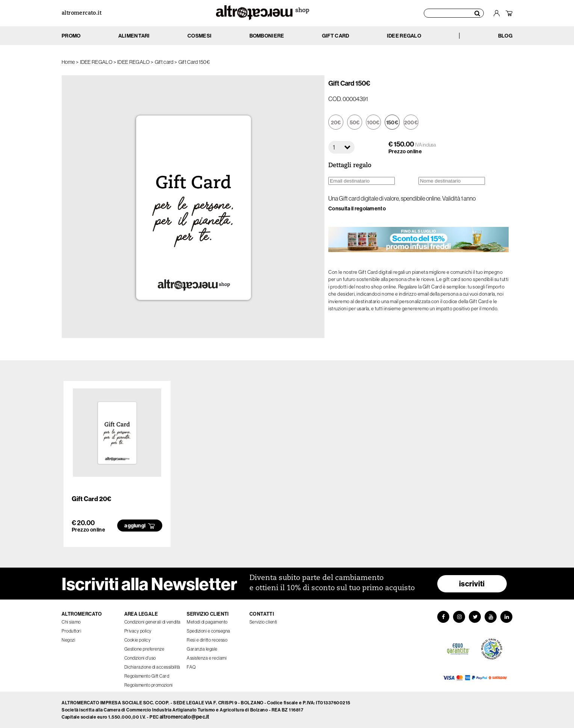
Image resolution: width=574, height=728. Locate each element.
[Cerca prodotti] (454, 13)
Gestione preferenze (144, 649)
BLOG (505, 36)
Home (68, 62)
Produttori (71, 631)
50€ (355, 122)
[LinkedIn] (506, 617)
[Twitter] (475, 617)
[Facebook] (443, 617)
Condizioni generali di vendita (153, 622)
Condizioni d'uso (140, 658)
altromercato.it (82, 13)
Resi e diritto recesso (207, 640)
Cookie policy (138, 640)
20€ (336, 122)
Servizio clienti (263, 622)
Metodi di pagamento (207, 622)
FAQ (191, 667)
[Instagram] (459, 617)
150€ (392, 122)
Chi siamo (71, 622)
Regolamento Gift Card (147, 676)
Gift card (164, 62)
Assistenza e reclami (207, 658)
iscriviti (472, 584)
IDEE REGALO (96, 62)
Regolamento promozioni (149, 685)
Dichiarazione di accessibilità (152, 667)
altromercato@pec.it (185, 717)
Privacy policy (138, 631)
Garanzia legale (202, 649)
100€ (373, 122)
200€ (411, 122)
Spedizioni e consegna (208, 631)
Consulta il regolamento (357, 208)
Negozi (68, 640)
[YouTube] (491, 617)
